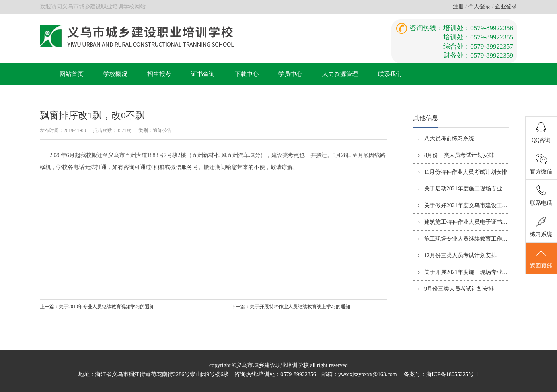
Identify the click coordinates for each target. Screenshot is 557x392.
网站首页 (72, 74)
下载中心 (247, 74)
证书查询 (203, 74)
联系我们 (390, 74)
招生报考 (159, 74)
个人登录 (479, 7)
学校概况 (115, 74)
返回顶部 (541, 258)
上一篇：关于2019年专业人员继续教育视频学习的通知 (97, 307)
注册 (458, 7)
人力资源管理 (340, 74)
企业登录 (506, 7)
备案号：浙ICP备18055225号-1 (441, 374)
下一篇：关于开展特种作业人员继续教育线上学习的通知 (290, 307)
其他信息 (426, 118)
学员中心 (290, 74)
